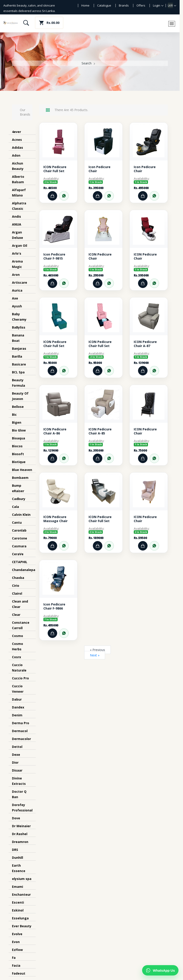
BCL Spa (18, 372)
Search (87, 63)
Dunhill (18, 858)
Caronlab (19, 530)
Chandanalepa (24, 570)
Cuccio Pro (20, 678)
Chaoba (18, 578)
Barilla (17, 356)
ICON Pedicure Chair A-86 (55, 431)
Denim (17, 715)
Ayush (17, 306)
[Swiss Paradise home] (11, 23)
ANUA (17, 224)
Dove (16, 818)
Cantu (17, 522)
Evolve (17, 934)
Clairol (17, 593)
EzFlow (17, 950)
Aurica (17, 290)
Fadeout (19, 973)
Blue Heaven (22, 470)
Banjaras (19, 348)
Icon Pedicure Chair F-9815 (54, 256)
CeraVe (18, 554)
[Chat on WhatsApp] (160, 970)
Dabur (17, 699)
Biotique (19, 462)
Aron (16, 275)
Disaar (17, 770)
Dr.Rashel (20, 834)
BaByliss (19, 327)
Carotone (20, 538)
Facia (16, 965)
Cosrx (16, 657)
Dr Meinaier (21, 826)
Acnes (17, 140)
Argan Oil (20, 246)
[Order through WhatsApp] (64, 196)
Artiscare (20, 282)
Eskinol (18, 910)
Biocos (17, 446)
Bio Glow (19, 430)
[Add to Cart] (52, 196)
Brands (124, 5)
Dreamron (20, 842)
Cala (15, 507)
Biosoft (18, 454)
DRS (15, 850)
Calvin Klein (21, 515)
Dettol (17, 747)
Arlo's (17, 253)
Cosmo (18, 636)
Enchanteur (21, 894)
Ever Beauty (22, 926)
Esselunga (20, 918)
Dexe (16, 755)
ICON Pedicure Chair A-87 (145, 344)
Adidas (18, 147)
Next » (95, 655)
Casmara (19, 546)
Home (85, 5)
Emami (18, 887)
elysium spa (22, 879)
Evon (16, 942)
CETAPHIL (20, 562)
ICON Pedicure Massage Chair (55, 519)
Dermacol (20, 731)
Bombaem (20, 478)
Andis (16, 216)
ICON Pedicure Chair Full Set (55, 169)
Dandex (18, 707)
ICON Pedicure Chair (100, 256)
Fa (14, 958)
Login (157, 5)
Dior (15, 762)
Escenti (18, 902)
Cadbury (19, 499)
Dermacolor (21, 739)
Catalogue (104, 5)
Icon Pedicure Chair (100, 169)
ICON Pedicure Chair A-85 (100, 431)
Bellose (18, 407)
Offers (141, 5)
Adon (16, 155)
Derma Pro (21, 723)
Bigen (17, 422)
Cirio (16, 586)
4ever (16, 132)
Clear (16, 615)
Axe (15, 298)
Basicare (19, 364)
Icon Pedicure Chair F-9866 (54, 606)
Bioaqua (19, 438)
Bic (14, 415)
